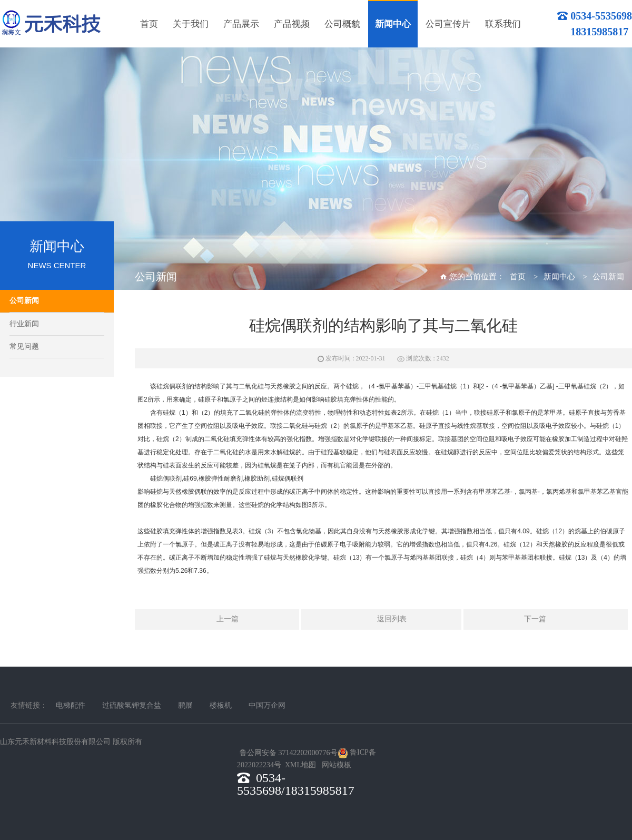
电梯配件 (71, 705)
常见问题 (24, 346)
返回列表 (381, 620)
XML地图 (300, 765)
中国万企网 (267, 705)
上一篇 (217, 620)
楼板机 (221, 705)
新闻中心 (559, 277)
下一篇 (546, 620)
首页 (518, 277)
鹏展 (185, 705)
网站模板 (337, 765)
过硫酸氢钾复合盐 (132, 705)
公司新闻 (24, 301)
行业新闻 (24, 324)
